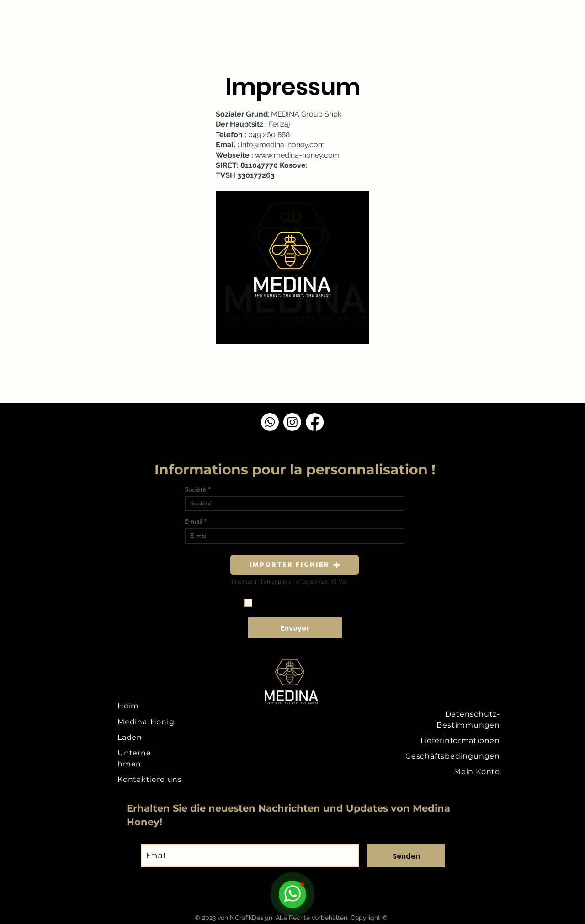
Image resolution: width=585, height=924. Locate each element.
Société (195, 489)
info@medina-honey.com (283, 145)
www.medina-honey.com (297, 155)
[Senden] (406, 856)
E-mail (193, 521)
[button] (295, 565)
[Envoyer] (295, 628)
